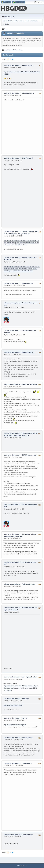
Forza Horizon (27, 763)
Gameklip (25, 699)
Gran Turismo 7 (27, 158)
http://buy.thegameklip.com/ (13, 705)
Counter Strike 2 (28, 65)
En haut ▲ (24, 866)
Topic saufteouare (28, 584)
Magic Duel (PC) (27, 352)
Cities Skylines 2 (28, 93)
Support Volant (27, 738)
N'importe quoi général (12, 303)
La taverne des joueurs (12, 65)
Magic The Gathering (29, 384)
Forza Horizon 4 (27, 283)
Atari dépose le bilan (29, 677)
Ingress (24, 718)
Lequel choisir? (27, 835)
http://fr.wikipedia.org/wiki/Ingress (15, 725)
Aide (19, 866)
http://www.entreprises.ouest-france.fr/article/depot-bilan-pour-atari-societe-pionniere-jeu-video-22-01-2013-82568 (21, 688)
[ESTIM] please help (29, 455)
